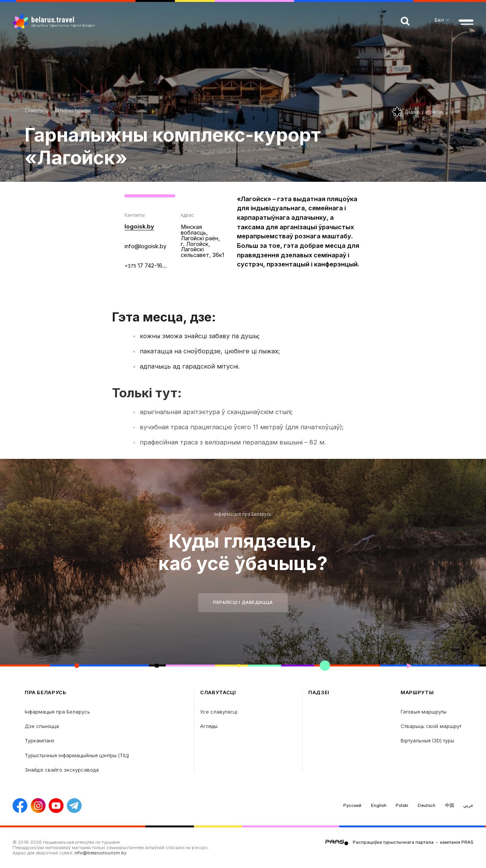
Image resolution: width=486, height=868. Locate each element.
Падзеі (319, 692)
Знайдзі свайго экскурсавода (62, 770)
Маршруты (417, 692)
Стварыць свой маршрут (431, 726)
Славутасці (37, 110)
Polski (402, 805)
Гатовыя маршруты (424, 712)
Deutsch (427, 805)
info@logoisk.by (145, 246)
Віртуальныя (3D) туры (427, 740)
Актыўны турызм (73, 110)
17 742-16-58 (146, 266)
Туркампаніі (39, 740)
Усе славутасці (219, 712)
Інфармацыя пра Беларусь (243, 514)
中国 (450, 805)
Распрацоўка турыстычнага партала (393, 842)
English (379, 805)
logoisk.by (139, 227)
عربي (468, 805)
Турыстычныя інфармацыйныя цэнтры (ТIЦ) (77, 755)
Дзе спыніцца (42, 726)
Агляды (209, 726)
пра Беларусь (46, 692)
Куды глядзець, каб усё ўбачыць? (243, 552)
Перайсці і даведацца (243, 602)
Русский (352, 805)
